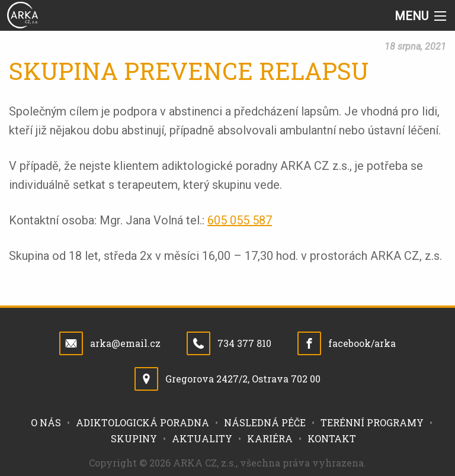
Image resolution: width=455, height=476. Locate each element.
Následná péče (265, 422)
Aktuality (202, 438)
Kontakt (332, 438)
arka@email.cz (125, 343)
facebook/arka (362, 343)
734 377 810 (244, 343)
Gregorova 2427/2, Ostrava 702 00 (243, 379)
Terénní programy (372, 422)
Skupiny (134, 438)
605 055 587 (240, 220)
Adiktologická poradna (142, 422)
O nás (46, 422)
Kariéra (270, 438)
